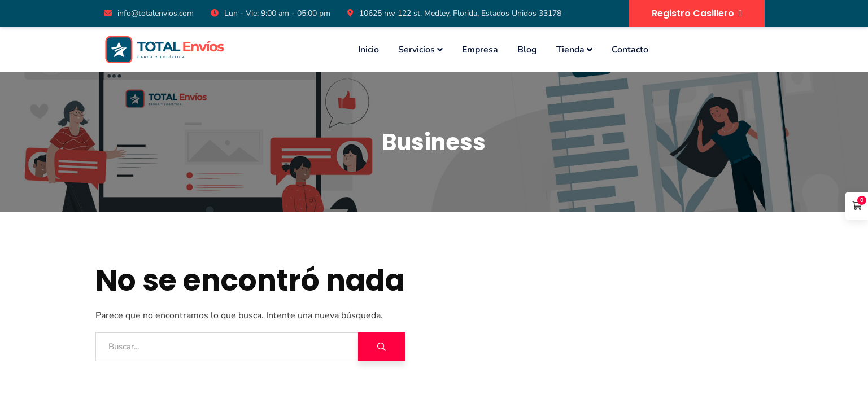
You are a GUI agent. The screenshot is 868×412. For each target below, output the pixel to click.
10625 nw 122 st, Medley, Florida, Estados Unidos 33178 (454, 13)
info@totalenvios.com (149, 13)
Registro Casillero (697, 13)
